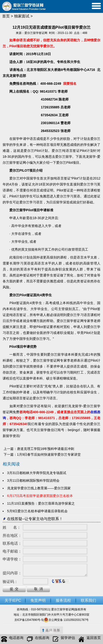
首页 (6, 16)
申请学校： (12, 559)
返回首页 (90, 639)
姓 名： (12, 527)
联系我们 (88, 600)
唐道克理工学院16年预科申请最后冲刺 (46, 449)
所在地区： (12, 536)
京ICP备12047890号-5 (29, 620)
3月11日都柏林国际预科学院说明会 (34, 480)
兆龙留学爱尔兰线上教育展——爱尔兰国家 (39, 488)
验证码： (10, 582)
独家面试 (22, 16)
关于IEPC (13, 600)
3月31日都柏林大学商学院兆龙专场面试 (37, 473)
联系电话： (12, 543)
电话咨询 (12, 639)
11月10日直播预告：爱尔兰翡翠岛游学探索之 (41, 503)
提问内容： (12, 573)
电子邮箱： (12, 551)
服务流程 (63, 600)
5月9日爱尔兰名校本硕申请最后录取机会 (38, 511)
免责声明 (38, 600)
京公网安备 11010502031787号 (66, 620)
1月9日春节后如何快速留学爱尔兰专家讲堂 (49, 454)
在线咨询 (38, 639)
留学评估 (64, 639)
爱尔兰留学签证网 (36, 33)
